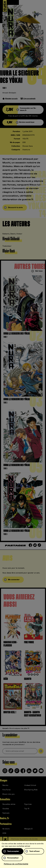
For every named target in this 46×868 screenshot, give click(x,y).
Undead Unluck (30, 785)
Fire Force (6, 790)
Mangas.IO (28, 829)
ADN (4, 833)
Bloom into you (9, 794)
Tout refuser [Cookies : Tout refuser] (35, 851)
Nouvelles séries (9, 804)
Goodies (6, 809)
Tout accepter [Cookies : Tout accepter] (13, 851)
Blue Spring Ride (31, 790)
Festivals (6, 813)
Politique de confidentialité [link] (16, 864)
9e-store (6, 829)
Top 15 (27, 809)
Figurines (28, 804)
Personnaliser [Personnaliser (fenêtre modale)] (13, 858)
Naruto (5, 785)
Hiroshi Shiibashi (9, 93)
